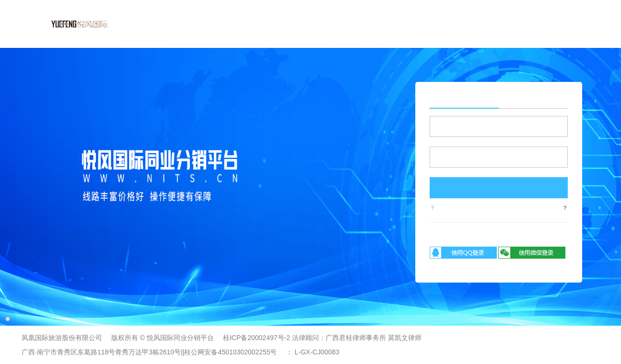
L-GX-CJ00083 (317, 352)
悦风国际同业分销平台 (180, 338)
